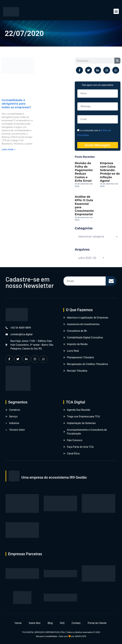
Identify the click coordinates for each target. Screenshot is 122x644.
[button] (116, 11)
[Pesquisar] (117, 61)
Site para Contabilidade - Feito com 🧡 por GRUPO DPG (61, 636)
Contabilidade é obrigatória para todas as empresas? (16, 104)
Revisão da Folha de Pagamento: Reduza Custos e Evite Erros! (84, 172)
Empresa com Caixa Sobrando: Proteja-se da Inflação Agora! (110, 172)
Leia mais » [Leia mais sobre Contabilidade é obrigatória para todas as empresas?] (8, 149)
